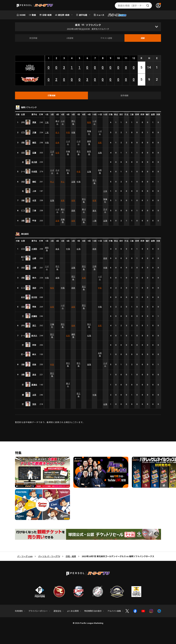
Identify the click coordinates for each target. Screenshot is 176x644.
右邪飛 (100, 171)
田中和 (34, 297)
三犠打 (52, 326)
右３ (57, 133)
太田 (34, 395)
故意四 (89, 153)
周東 (34, 122)
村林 (34, 365)
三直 (47, 122)
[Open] (157, 27)
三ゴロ (57, 171)
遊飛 (57, 278)
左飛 (89, 172)
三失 (105, 191)
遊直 (57, 249)
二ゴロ (63, 122)
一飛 (94, 221)
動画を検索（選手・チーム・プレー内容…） (135, 6)
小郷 (34, 268)
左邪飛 (100, 354)
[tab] (52, 95)
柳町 (34, 182)
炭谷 (34, 375)
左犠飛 (63, 221)
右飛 (100, 153)
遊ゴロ (57, 122)
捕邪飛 (47, 249)
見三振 (84, 288)
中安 (68, 133)
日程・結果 (71, 556)
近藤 (34, 153)
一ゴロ (94, 122)
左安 (57, 221)
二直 (47, 133)
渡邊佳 (34, 385)
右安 (100, 143)
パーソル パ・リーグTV (49, 556)
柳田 (34, 143)
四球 (73, 211)
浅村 (34, 288)
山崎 (34, 258)
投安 (89, 122)
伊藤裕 (34, 316)
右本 (57, 143)
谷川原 (34, 162)
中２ (52, 182)
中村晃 (34, 172)
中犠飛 (68, 153)
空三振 (73, 122)
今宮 (34, 200)
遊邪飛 (89, 143)
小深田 (34, 249)
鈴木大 (34, 336)
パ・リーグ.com (25, 556)
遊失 (94, 211)
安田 (34, 404)
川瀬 (34, 133)
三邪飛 (94, 268)
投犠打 (89, 133)
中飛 (73, 133)
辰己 (34, 326)
